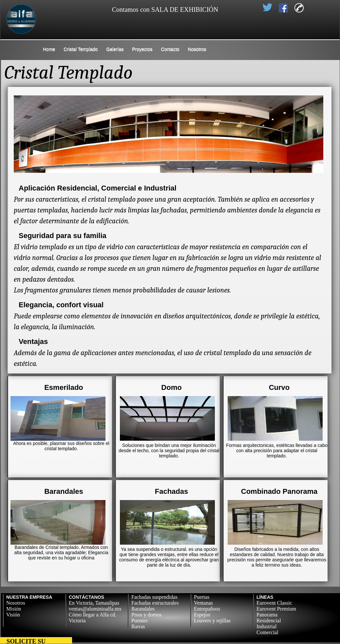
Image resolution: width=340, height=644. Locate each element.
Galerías (115, 49)
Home (49, 49)
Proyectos (142, 49)
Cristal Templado (81, 49)
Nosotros (197, 49)
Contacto (170, 49)
